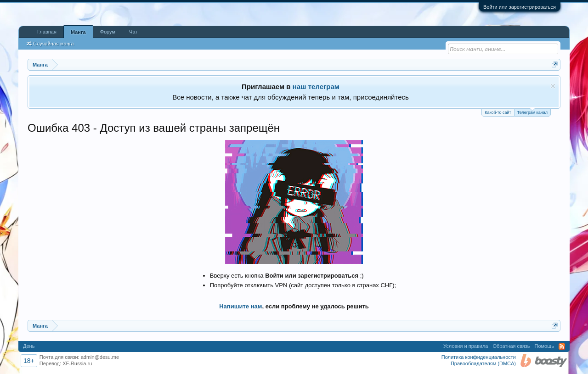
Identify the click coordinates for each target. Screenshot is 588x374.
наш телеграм (316, 87)
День (29, 346)
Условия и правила (466, 346)
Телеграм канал (532, 112)
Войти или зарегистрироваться (520, 7)
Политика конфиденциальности (479, 357)
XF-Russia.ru (77, 363)
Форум (108, 32)
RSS (562, 346)
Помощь (545, 346)
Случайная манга (50, 44)
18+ (29, 361)
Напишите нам (240, 306)
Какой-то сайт (498, 112)
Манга (78, 32)
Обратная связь (511, 346)
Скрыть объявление (553, 86)
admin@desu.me (100, 357)
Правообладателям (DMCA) (483, 363)
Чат (133, 32)
